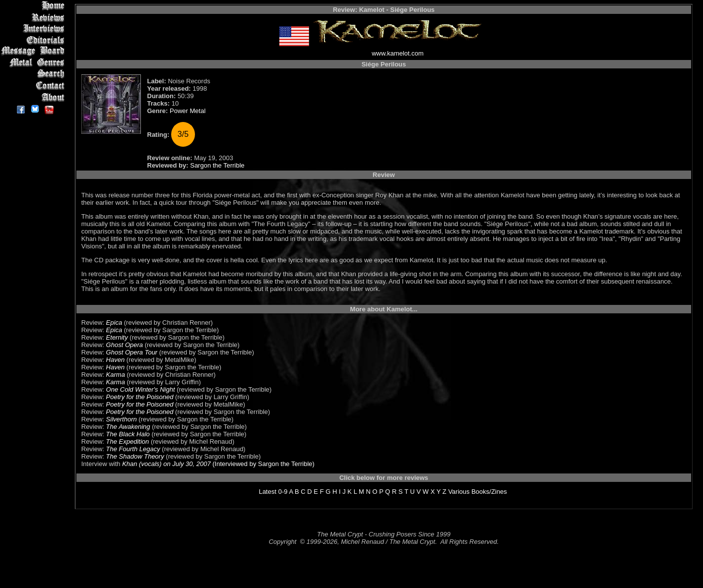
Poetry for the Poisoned (140, 397)
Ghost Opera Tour (132, 352)
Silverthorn (122, 419)
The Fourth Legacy (133, 449)
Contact (34, 86)
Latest (268, 492)
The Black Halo (128, 434)
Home (34, 6)
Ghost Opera (125, 345)
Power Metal (188, 111)
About (34, 97)
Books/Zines (489, 492)
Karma (116, 375)
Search (34, 74)
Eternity (117, 337)
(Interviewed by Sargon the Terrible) (263, 464)
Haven (116, 360)
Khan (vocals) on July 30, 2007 (166, 464)
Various (459, 492)
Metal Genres (34, 63)
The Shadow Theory (135, 456)
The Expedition (128, 441)
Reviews (34, 17)
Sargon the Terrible (217, 165)
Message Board (34, 51)
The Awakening (128, 427)
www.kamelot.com (398, 53)
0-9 (283, 492)
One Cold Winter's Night (141, 389)
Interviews (34, 29)
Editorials (34, 40)
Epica (114, 323)
